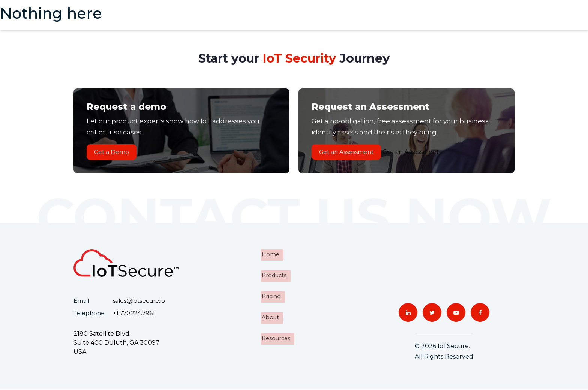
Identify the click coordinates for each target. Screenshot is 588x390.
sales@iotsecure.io (139, 303)
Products (274, 276)
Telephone (89, 315)
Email (81, 303)
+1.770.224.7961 (134, 315)
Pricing (271, 297)
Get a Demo (113, 153)
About (270, 317)
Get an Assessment (348, 153)
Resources (276, 337)
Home (270, 256)
